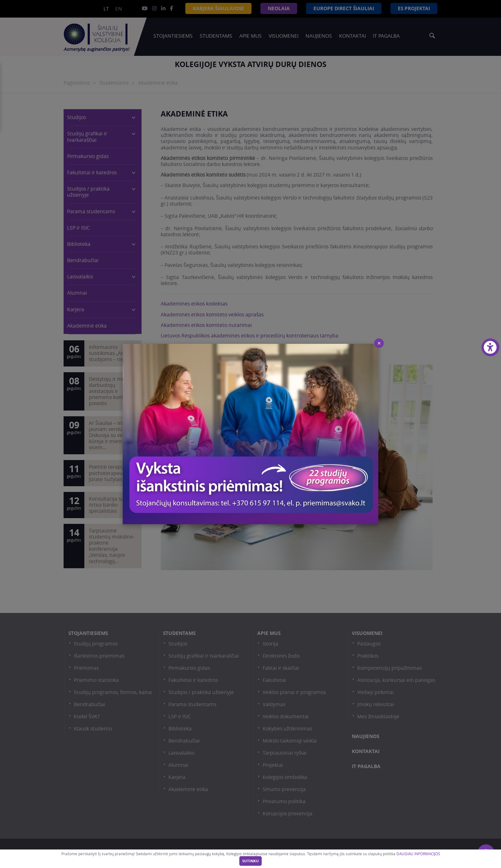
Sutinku (250, 861)
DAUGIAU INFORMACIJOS (418, 854)
